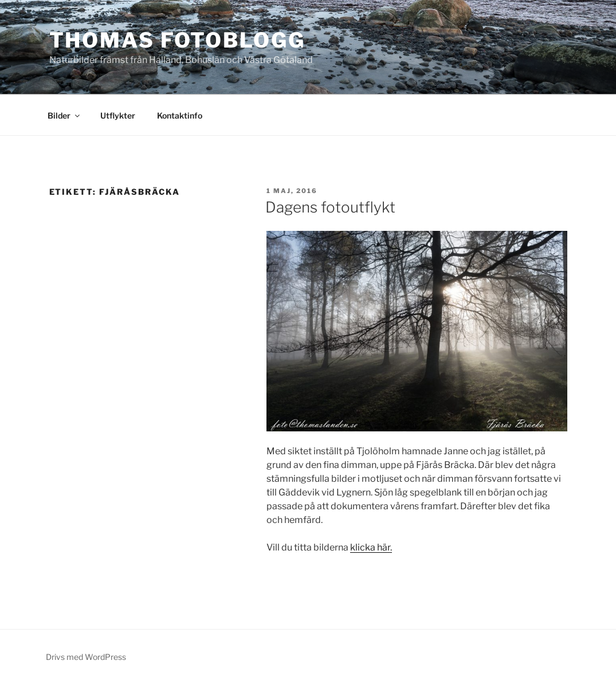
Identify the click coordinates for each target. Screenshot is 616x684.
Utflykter (118, 115)
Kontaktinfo (180, 115)
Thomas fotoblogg (177, 40)
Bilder (64, 115)
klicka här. (371, 547)
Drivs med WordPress (86, 657)
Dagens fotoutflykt (330, 207)
